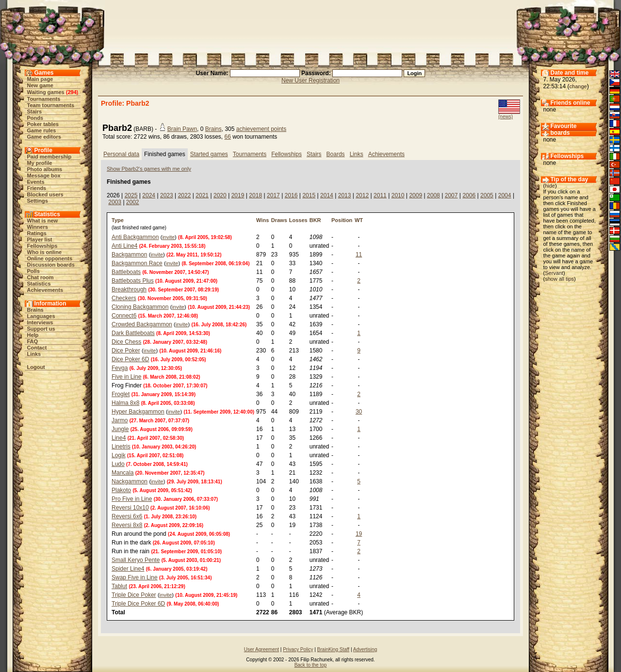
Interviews (40, 322)
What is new (43, 221)
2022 (185, 195)
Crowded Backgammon (142, 324)
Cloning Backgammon (140, 307)
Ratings (37, 233)
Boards (336, 154)
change (578, 86)
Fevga (120, 368)
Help (33, 335)
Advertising (365, 649)
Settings (38, 201)
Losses (298, 220)
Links (34, 354)
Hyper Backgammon (138, 412)
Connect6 (124, 316)
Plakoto (121, 490)
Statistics (39, 284)
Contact (37, 348)
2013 (345, 195)
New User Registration (310, 80)
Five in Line (126, 377)
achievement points (261, 129)
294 (72, 92)
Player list (40, 240)
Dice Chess (126, 342)
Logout (36, 367)
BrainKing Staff (334, 649)
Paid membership (49, 157)
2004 (505, 195)
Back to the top (311, 665)
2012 (362, 195)
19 (359, 534)
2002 (133, 202)
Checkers (124, 298)
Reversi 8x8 (127, 525)
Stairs (35, 112)
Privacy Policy (298, 649)
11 (359, 255)
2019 (238, 195)
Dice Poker (126, 351)
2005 (487, 195)
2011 (380, 195)
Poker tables (43, 124)
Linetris (121, 447)
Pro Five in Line (132, 499)
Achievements (45, 290)
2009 (416, 195)
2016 (291, 195)
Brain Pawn (182, 129)
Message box (44, 176)
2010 (398, 195)
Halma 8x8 (125, 403)
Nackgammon (130, 481)
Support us (41, 329)
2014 (327, 195)
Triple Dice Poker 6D (138, 604)
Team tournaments (51, 105)
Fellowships (42, 246)
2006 (469, 195)
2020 (220, 195)
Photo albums (45, 169)
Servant (554, 273)
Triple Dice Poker (134, 595)
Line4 (119, 438)
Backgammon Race (137, 263)
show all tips (559, 279)
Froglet (121, 394)
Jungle (120, 429)
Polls (33, 271)
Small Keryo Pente (136, 560)
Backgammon (129, 255)
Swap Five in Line (135, 577)
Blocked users (45, 194)
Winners (38, 227)
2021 (202, 195)
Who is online (45, 252)
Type (118, 220)
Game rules (42, 130)
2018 (255, 195)
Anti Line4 (124, 246)
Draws (279, 220)
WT (359, 220)
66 (227, 137)
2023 (167, 195)
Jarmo (120, 420)
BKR (315, 220)
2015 (309, 195)
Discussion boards (51, 265)
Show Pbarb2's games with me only (149, 169)
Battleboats (126, 272)
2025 (131, 195)
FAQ (33, 341)
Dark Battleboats (133, 333)
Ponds (35, 118)
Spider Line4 (128, 569)
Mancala (123, 473)
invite (168, 237)
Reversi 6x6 (127, 516)
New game (40, 85)
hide (550, 186)
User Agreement (261, 649)
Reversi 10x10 (130, 508)
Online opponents (50, 258)
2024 (149, 195)
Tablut (119, 586)
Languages (41, 316)
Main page (40, 79)
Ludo (118, 464)
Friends (37, 188)
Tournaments (44, 99)
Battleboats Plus (133, 281)
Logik (119, 455)
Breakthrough (129, 289)
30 (359, 412)
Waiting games (46, 92)
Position (342, 220)
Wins (262, 220)
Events (36, 182)
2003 (115, 202)
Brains (35, 310)
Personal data (121, 154)
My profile (40, 163)
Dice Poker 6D (130, 359)
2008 (433, 195)
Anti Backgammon (135, 237)
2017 (273, 195)
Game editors (44, 137)
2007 (451, 195)
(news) (506, 117)
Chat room (41, 277)
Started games (209, 154)
